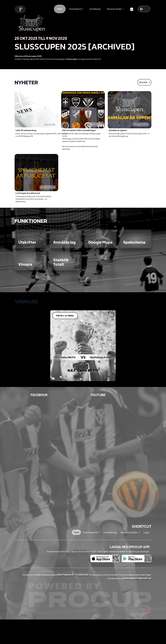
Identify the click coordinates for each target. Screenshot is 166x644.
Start (60, 9)
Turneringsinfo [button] (75, 9)
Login (147, 532)
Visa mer (144, 82)
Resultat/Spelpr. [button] (114, 9)
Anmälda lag (95, 9)
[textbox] (144, 9)
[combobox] (144, 9)
